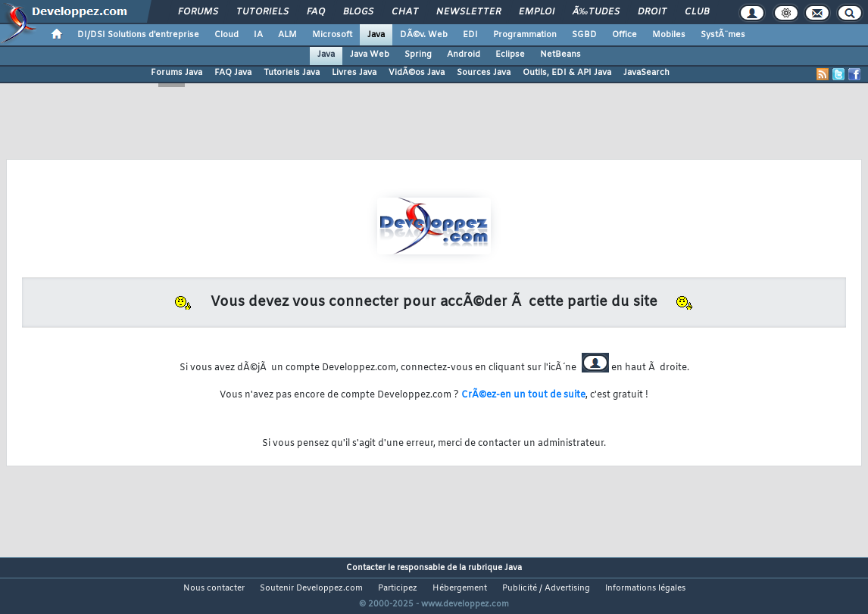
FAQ (316, 12)
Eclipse (510, 55)
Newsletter (468, 12)
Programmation (525, 35)
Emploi (537, 12)
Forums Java (176, 73)
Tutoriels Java (292, 73)
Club (697, 12)
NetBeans (560, 55)
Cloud (226, 35)
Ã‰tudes (596, 12)
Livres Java (354, 73)
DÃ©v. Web (424, 35)
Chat (405, 12)
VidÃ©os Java (417, 73)
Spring (418, 55)
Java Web (370, 55)
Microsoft (332, 35)
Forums (198, 12)
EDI (470, 35)
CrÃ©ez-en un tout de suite (523, 395)
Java (376, 35)
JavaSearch (646, 73)
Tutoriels (262, 12)
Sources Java (484, 73)
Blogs (358, 12)
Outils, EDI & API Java (567, 73)
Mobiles (669, 35)
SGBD (584, 35)
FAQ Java (233, 73)
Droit (652, 12)
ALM (287, 35)
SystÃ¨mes (723, 35)
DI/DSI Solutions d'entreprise (138, 35)
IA (258, 35)
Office (624, 35)
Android (464, 55)
